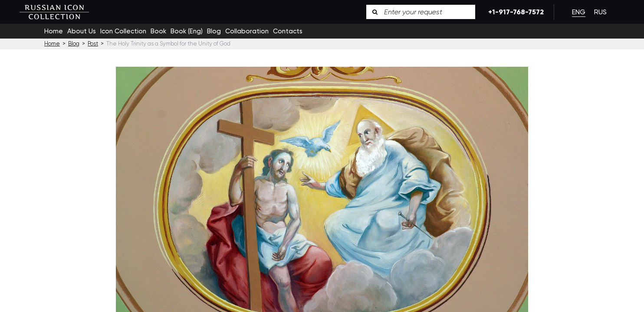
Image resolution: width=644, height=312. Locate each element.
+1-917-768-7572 (514, 12)
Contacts (288, 31)
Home (54, 31)
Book (158, 31)
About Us (82, 31)
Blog (214, 31)
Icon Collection (123, 31)
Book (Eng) (187, 31)
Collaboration (247, 31)
